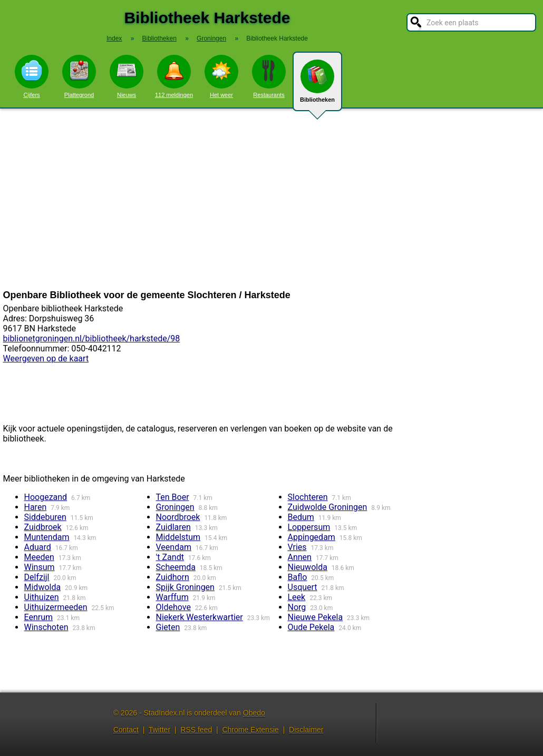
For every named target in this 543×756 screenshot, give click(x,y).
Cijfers (32, 76)
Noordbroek (178, 517)
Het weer (221, 76)
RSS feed (196, 730)
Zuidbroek (43, 527)
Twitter (159, 730)
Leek (297, 597)
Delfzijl (37, 577)
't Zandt (170, 557)
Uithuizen (42, 597)
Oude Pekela (311, 627)
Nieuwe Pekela (316, 617)
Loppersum (309, 527)
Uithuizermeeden (56, 607)
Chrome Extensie (250, 730)
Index (114, 38)
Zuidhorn (173, 577)
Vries (297, 547)
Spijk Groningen (185, 587)
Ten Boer (173, 497)
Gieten (168, 627)
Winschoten (46, 627)
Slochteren (308, 497)
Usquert (303, 587)
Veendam (174, 547)
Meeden (39, 557)
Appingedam (312, 537)
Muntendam (47, 537)
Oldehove (173, 607)
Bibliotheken (317, 85)
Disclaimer (306, 730)
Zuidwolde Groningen (328, 507)
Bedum (301, 517)
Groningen (175, 507)
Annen (300, 557)
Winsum (40, 567)
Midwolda (43, 587)
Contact (126, 730)
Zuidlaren (173, 527)
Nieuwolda (308, 567)
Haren (36, 507)
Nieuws (127, 76)
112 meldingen (174, 76)
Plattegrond (79, 76)
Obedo (254, 713)
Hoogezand (46, 497)
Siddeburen (45, 517)
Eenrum (39, 617)
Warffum (172, 597)
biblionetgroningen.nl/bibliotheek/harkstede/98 (92, 338)
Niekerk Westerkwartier (200, 617)
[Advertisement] (271, 199)
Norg (297, 607)
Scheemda (176, 567)
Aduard (38, 547)
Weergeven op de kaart (46, 359)
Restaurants (269, 76)
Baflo (298, 577)
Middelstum (178, 537)
